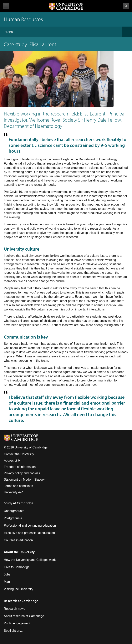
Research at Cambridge (21, 601)
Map (7, 582)
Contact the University (19, 454)
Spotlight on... (13, 631)
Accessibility (12, 460)
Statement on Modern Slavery (24, 480)
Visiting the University (19, 589)
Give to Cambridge (17, 567)
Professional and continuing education (30, 526)
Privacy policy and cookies (22, 473)
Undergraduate (14, 511)
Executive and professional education (29, 533)
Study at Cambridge (19, 503)
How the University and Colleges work (30, 560)
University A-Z (13, 492)
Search (126, 6)
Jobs (7, 574)
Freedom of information (20, 467)
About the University (19, 552)
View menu (6, 6)
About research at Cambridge (24, 616)
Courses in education (18, 540)
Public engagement (17, 623)
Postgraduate (13, 518)
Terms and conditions (18, 486)
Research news (14, 609)
